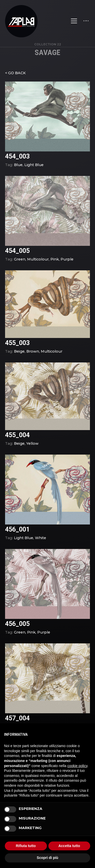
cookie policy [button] (77, 766)
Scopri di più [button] (48, 858)
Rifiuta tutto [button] (26, 846)
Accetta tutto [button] (69, 846)
